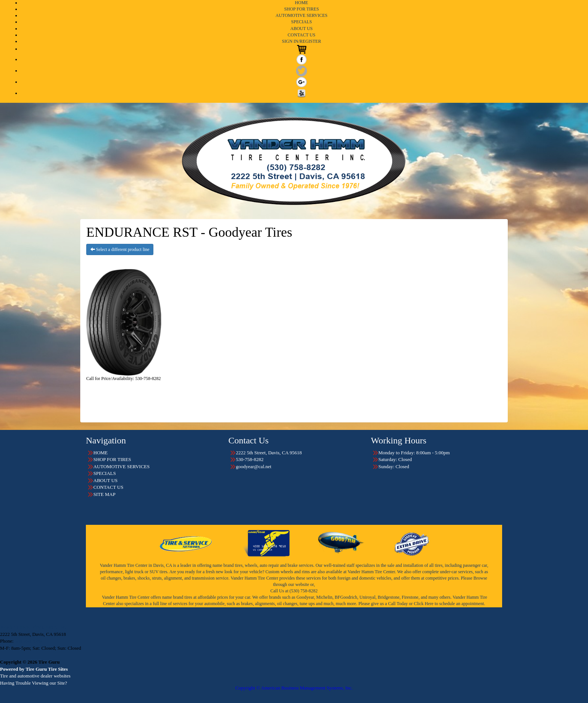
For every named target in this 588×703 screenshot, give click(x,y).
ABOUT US (301, 29)
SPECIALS (301, 22)
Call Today (399, 604)
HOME (301, 3)
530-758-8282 (28, 641)
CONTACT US (301, 35)
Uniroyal (368, 597)
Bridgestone (388, 597)
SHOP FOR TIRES (302, 9)
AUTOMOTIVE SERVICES (302, 15)
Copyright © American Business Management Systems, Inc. (294, 688)
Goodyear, (306, 597)
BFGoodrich (346, 597)
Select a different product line (120, 249)
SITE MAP (104, 494)
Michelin (324, 597)
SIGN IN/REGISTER (301, 41)
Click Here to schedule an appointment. (450, 604)
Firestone (410, 597)
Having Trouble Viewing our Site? (34, 683)
